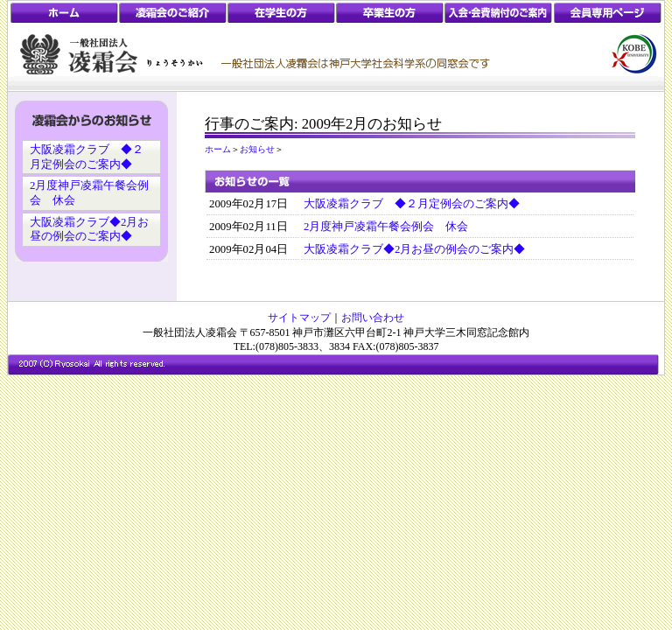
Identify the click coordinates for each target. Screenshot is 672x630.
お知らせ (257, 149)
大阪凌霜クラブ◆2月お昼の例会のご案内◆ (414, 249)
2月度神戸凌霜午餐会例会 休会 (386, 227)
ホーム (218, 149)
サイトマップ (299, 318)
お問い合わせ (373, 318)
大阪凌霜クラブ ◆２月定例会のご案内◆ (412, 204)
